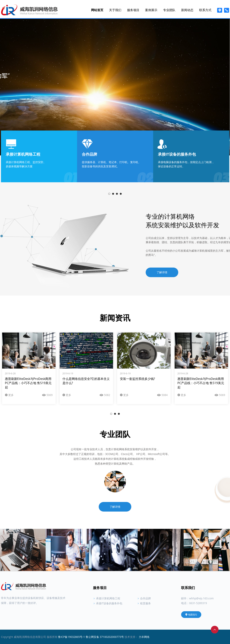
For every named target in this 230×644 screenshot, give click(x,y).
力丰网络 (144, 637)
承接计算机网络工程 (107, 598)
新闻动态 (187, 10)
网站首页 (97, 10)
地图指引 (191, 615)
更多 (9, 395)
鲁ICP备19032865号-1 (71, 637)
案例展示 (151, 10)
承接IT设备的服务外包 (108, 603)
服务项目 (133, 10)
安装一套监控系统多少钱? (138, 379)
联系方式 (205, 10)
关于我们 (115, 10)
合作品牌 (144, 598)
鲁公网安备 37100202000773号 (105, 637)
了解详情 (162, 272)
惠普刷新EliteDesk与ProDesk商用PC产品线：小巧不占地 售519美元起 (28, 383)
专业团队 (169, 10)
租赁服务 (144, 603)
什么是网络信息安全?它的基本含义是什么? (86, 381)
